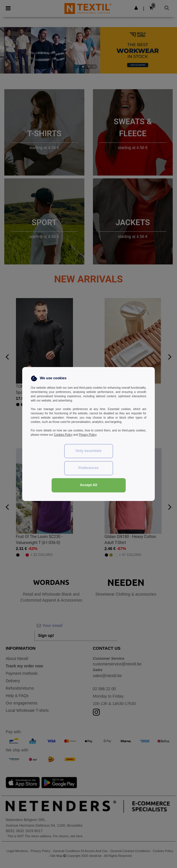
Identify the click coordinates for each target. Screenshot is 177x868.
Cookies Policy (63, 435)
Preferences (89, 468)
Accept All (88, 485)
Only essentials (89, 451)
